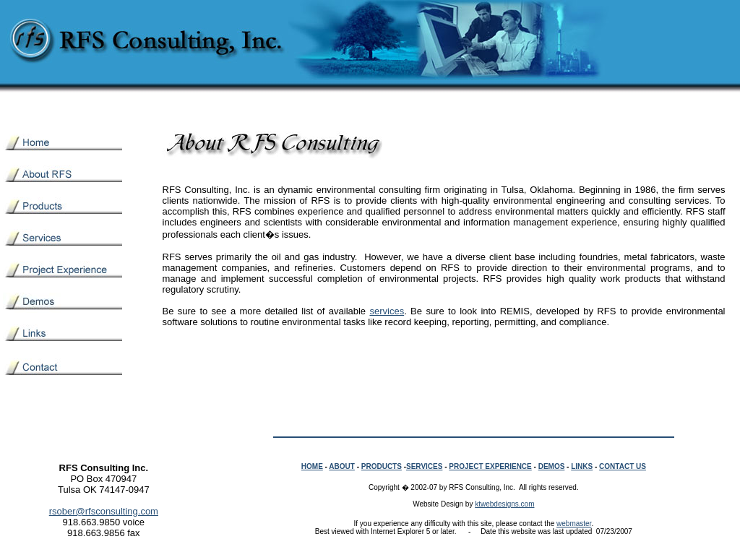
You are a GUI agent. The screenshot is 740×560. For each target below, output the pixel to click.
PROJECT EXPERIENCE (490, 466)
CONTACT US (623, 466)
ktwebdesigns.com (504, 504)
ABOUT (342, 466)
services (387, 311)
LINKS (582, 466)
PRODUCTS (382, 466)
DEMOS (552, 466)
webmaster (574, 524)
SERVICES (424, 466)
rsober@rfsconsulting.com (104, 511)
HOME (312, 466)
